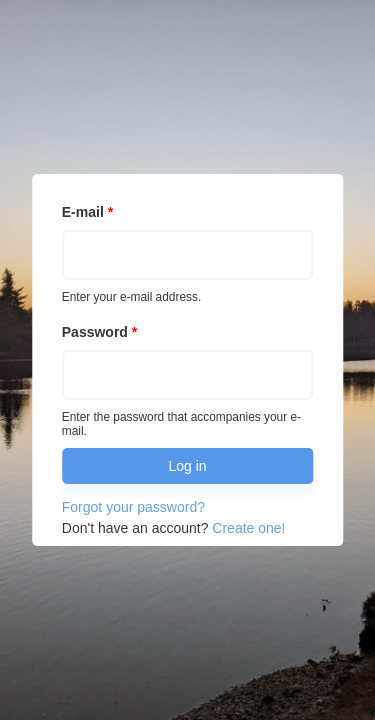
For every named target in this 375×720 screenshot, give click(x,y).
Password (99, 332)
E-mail (87, 212)
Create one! (248, 528)
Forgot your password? (133, 507)
